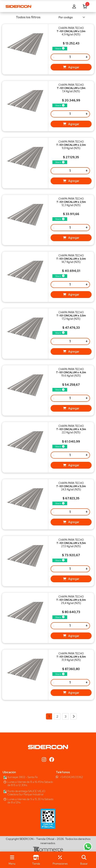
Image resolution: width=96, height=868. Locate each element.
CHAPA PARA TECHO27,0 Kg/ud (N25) (71, 543)
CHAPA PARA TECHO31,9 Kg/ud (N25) (71, 657)
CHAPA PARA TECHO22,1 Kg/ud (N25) (71, 429)
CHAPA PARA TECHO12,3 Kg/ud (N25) (71, 202)
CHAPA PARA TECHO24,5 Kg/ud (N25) (71, 486)
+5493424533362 (71, 777)
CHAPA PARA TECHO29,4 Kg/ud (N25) (71, 600)
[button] (84, 860)
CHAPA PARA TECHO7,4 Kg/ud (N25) (71, 88)
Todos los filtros (25, 17)
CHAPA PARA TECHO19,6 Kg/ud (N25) (71, 372)
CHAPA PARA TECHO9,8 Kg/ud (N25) (71, 145)
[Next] (74, 716)
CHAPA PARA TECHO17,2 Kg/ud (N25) (71, 316)
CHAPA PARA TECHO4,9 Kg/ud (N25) (71, 31)
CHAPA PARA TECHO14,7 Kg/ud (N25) (71, 259)
